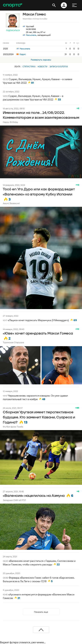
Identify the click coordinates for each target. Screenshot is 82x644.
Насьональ (31, 35)
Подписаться (13, 30)
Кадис (21, 54)
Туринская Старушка (13, 342)
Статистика (29, 67)
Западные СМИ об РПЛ (14, 500)
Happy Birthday (10, 122)
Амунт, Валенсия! (11, 203)
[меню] (74, 5)
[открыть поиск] (54, 5)
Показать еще (41, 612)
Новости (43, 67)
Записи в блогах (59, 67)
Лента (17, 67)
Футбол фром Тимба (13, 427)
